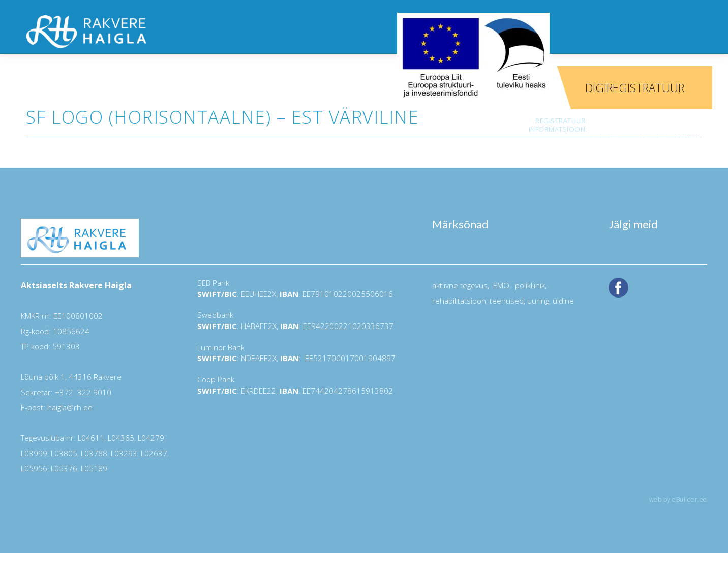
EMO (500, 285)
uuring (538, 301)
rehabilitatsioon (459, 301)
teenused (506, 301)
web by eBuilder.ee (678, 500)
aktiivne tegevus (460, 285)
